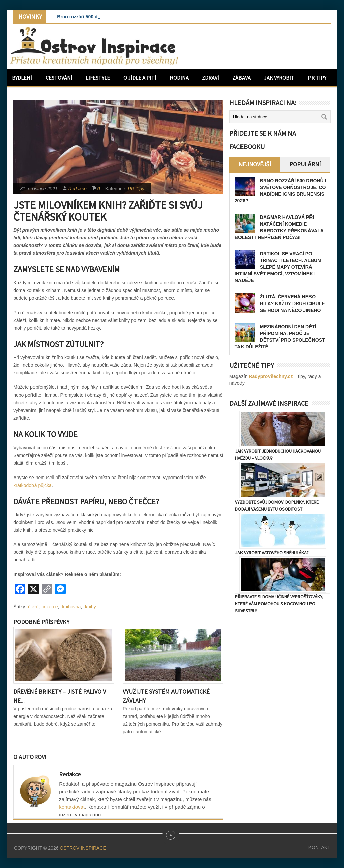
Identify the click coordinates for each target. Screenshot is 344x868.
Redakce (78, 189)
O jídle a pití (140, 78)
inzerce (50, 607)
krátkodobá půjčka (32, 485)
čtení (33, 607)
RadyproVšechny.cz (271, 376)
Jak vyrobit (279, 78)
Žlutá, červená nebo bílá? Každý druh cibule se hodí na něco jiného (292, 303)
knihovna (71, 607)
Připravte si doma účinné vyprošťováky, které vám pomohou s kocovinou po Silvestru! (279, 604)
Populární (305, 164)
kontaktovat (72, 807)
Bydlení (22, 78)
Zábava (242, 78)
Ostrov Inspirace (83, 848)
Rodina (179, 78)
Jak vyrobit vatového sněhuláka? (272, 553)
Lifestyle (98, 78)
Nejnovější (255, 164)
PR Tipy (317, 78)
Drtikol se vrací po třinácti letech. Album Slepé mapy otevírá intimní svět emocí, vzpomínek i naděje (278, 267)
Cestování (59, 78)
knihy (91, 607)
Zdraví (211, 78)
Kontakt (319, 847)
